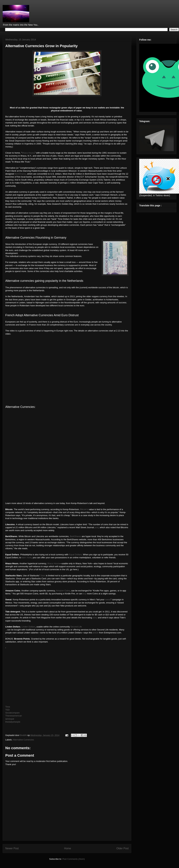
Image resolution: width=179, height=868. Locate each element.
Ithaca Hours (28, 153)
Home (68, 848)
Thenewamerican (14, 716)
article (96, 633)
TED (7, 710)
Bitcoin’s (84, 509)
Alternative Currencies (23, 740)
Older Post (122, 848)
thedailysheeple (13, 722)
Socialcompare (12, 713)
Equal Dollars (75, 555)
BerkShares (20, 174)
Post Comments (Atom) (74, 859)
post (97, 527)
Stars (43, 576)
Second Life (76, 627)
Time (8, 707)
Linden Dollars (28, 627)
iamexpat (10, 719)
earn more (27, 558)
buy (85, 594)
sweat (108, 600)
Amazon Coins (63, 591)
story (95, 618)
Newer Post (12, 848)
